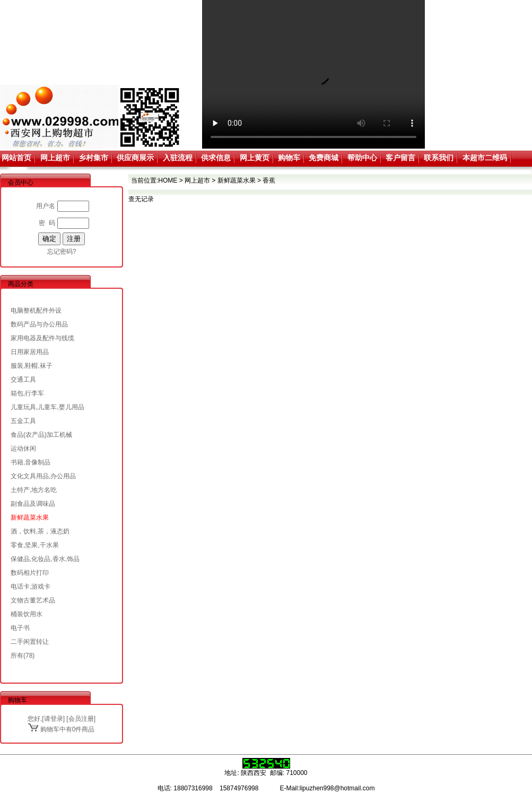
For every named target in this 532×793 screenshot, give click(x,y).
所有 (17, 656)
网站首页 (16, 158)
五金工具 (23, 421)
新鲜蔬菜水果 (30, 518)
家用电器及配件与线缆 (42, 338)
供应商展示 (135, 158)
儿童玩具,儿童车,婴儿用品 (47, 407)
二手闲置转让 (30, 642)
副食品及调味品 (33, 504)
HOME (168, 180)
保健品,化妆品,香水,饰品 (45, 559)
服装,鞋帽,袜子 (32, 366)
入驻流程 (178, 158)
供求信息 (216, 158)
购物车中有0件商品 (61, 729)
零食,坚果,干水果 (35, 545)
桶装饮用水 (27, 614)
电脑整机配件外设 (36, 311)
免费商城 (324, 158)
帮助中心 (362, 158)
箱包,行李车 (27, 393)
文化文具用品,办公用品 (43, 476)
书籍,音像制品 (30, 462)
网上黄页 (255, 158)
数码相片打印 (30, 573)
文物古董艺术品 (33, 600)
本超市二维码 (485, 158)
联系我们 (439, 158)
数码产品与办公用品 (39, 324)
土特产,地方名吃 (34, 490)
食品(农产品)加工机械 (41, 435)
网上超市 (55, 158)
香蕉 (269, 180)
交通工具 (23, 380)
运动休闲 (23, 449)
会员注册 (81, 719)
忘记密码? (62, 252)
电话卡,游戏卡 (30, 587)
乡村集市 (93, 158)
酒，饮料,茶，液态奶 (40, 531)
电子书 (20, 628)
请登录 (54, 719)
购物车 (289, 158)
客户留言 (400, 158)
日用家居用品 (30, 352)
